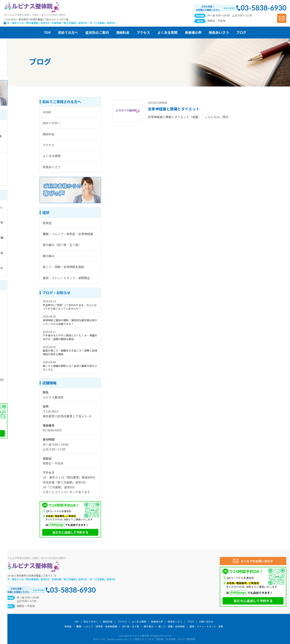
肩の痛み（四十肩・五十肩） (62, 245)
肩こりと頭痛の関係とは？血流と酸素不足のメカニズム (70, 368)
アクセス (49, 145)
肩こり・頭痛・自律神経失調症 (63, 267)
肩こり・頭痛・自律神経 (172, 627)
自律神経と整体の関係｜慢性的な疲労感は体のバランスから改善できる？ (70, 322)
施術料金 (49, 134)
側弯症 (47, 223)
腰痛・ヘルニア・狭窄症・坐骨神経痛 (68, 234)
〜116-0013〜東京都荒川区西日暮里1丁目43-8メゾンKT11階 (36, 19)
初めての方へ (52, 123)
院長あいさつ (52, 167)
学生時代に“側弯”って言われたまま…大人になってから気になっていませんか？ (70, 307)
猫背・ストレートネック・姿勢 (206, 627)
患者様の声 (157, 622)
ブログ (191, 622)
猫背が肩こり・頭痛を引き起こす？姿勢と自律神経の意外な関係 (70, 352)
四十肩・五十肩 (131, 627)
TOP (76, 622)
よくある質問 (52, 156)
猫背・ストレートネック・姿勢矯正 (66, 278)
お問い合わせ (206, 622)
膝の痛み (49, 256)
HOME (47, 112)
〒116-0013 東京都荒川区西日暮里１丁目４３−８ (30, 576)
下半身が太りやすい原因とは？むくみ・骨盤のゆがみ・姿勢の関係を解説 (70, 337)
